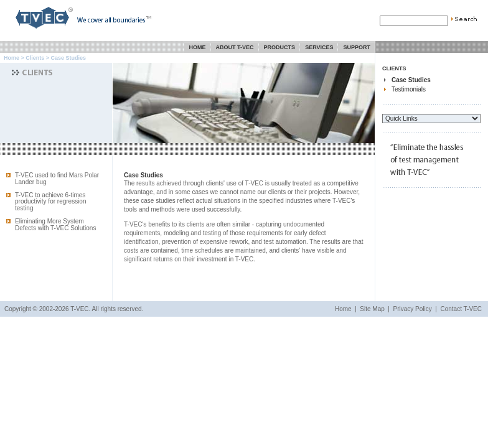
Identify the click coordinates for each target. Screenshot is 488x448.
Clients (35, 58)
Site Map (372, 309)
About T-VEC (235, 47)
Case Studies (411, 80)
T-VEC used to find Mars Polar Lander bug (57, 179)
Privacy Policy (413, 309)
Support (357, 47)
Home (198, 47)
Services (319, 47)
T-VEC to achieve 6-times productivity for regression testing (51, 202)
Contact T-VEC (461, 309)
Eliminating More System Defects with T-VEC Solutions (55, 225)
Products (280, 47)
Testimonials (409, 89)
